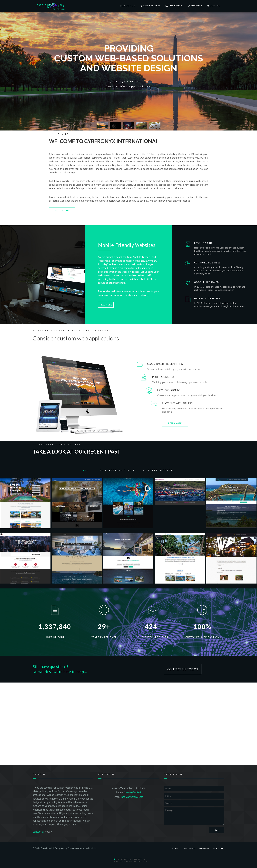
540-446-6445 (133, 792)
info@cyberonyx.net (132, 797)
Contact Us (62, 211)
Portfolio (174, 6)
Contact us (39, 832)
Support (195, 6)
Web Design (189, 848)
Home (175, 848)
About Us (128, 6)
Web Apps (204, 848)
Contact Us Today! (183, 669)
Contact (215, 6)
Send (217, 830)
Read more (106, 305)
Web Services (150, 6)
